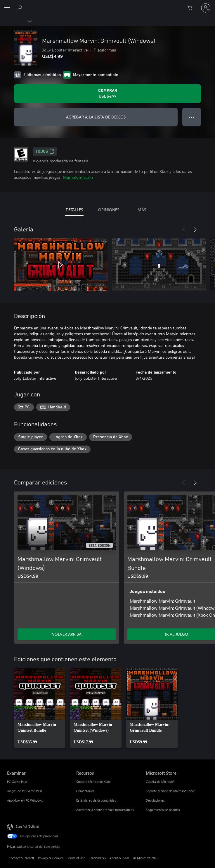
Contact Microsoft (21, 858)
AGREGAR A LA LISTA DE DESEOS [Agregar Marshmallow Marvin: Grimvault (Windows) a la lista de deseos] (96, 117)
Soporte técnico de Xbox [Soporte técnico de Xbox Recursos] (93, 782)
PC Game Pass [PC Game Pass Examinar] (17, 782)
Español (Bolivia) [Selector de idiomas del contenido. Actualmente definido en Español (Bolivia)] (27, 826)
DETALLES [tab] (74, 210)
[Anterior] (183, 230)
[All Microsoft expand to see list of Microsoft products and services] (7, 8)
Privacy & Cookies (51, 858)
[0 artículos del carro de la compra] (192, 8)
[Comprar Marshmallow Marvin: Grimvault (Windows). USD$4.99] (107, 94)
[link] (40, 708)
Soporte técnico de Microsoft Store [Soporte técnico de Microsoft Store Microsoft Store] (170, 791)
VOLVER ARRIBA (67, 634)
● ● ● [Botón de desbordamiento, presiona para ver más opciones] (192, 117)
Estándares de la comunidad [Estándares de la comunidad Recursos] (96, 800)
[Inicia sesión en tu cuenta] (206, 8)
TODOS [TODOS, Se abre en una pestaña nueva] (45, 152)
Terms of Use (76, 858)
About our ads (119, 858)
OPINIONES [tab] (109, 210)
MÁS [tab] (142, 210)
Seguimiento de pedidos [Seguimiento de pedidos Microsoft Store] (163, 810)
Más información (78, 177)
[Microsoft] (107, 4)
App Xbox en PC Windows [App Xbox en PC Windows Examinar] (25, 800)
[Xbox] (15, 21)
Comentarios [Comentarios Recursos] (85, 791)
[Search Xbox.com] (20, 8)
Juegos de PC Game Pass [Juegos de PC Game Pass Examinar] (25, 791)
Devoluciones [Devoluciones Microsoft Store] (155, 800)
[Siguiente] (195, 230)
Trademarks (97, 858)
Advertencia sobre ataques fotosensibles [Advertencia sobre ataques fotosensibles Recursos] (105, 810)
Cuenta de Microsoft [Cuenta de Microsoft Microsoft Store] (160, 782)
